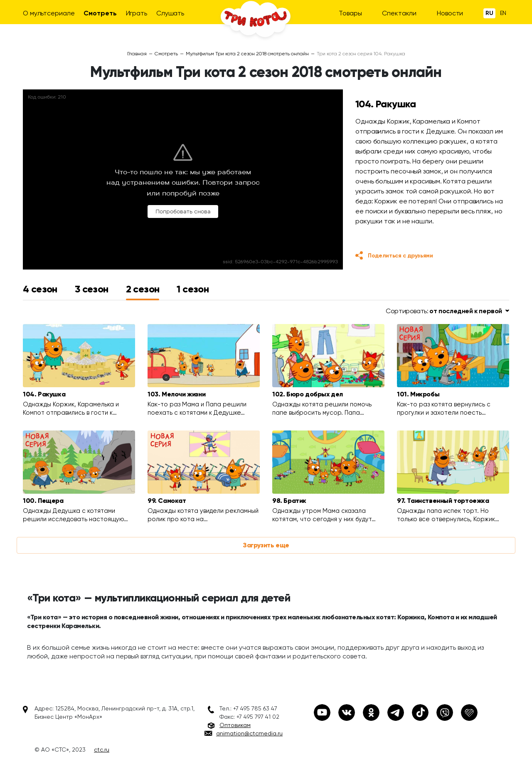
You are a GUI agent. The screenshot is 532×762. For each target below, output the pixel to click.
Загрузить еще (266, 545)
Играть (137, 13)
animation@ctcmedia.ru (249, 733)
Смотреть (100, 13)
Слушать (170, 13)
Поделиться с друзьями (400, 256)
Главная (137, 54)
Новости (450, 13)
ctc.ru (102, 750)
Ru (489, 13)
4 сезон (40, 289)
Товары (350, 13)
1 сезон (193, 289)
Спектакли (399, 13)
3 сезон (92, 289)
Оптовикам (235, 725)
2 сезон (143, 289)
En (503, 13)
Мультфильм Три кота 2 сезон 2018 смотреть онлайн (247, 54)
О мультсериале (49, 13)
